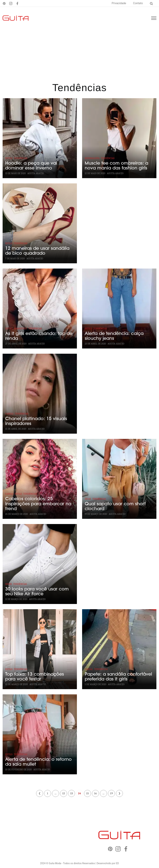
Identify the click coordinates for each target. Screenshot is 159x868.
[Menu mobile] (154, 18)
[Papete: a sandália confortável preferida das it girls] (119, 649)
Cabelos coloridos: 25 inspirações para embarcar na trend (38, 504)
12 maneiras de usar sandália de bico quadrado (37, 251)
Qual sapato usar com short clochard (115, 506)
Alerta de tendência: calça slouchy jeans (114, 336)
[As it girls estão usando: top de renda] (40, 309)
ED (117, 863)
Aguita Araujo (36, 173)
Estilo (9, 158)
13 (71, 793)
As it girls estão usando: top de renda (39, 336)
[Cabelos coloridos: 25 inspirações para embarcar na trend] (40, 479)
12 (63, 793)
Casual (89, 669)
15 (87, 793)
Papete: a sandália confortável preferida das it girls (118, 677)
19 (111, 793)
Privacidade (119, 3)
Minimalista (92, 158)
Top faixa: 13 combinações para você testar (35, 677)
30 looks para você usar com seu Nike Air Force (37, 591)
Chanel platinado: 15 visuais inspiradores (36, 421)
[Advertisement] (79, 55)
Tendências (21, 158)
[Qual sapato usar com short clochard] (119, 479)
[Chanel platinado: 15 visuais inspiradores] (40, 394)
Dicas (88, 499)
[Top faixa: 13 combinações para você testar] (40, 649)
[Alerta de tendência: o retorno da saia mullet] (40, 734)
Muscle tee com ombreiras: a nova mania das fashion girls (116, 166)
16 (95, 793)
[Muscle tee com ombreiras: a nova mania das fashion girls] (119, 138)
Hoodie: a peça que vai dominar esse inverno (31, 166)
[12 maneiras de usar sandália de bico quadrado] (40, 223)
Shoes (9, 584)
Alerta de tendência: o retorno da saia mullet (38, 762)
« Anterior (40, 793)
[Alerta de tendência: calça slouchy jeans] (119, 309)
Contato (138, 3)
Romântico (20, 329)
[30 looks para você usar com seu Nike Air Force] (40, 564)
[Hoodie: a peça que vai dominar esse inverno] (40, 138)
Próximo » (119, 793)
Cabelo (9, 414)
